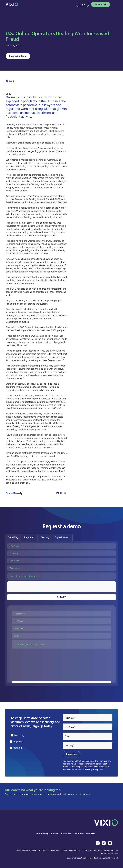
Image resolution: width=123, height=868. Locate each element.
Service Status (44, 851)
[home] (12, 4)
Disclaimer (98, 851)
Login (82, 4)
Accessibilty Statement (110, 853)
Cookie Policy (87, 851)
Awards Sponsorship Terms (26, 851)
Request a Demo (18, 56)
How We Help (42, 833)
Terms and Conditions (59, 851)
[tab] (13, 537)
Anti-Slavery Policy (111, 851)
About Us (90, 833)
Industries (66, 833)
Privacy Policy (92, 769)
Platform (55, 833)
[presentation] (29, 587)
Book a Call (101, 4)
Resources (79, 833)
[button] (115, 4)
